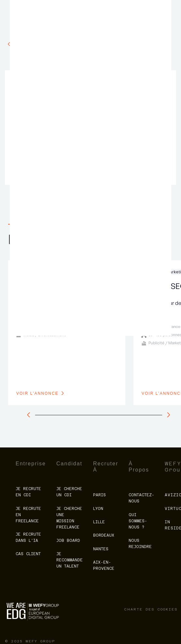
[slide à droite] (167, 415)
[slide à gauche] (30, 415)
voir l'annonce (37, 393)
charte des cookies (151, 609)
